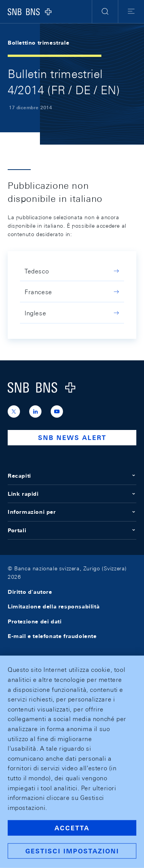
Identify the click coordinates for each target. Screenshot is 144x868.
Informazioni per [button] (72, 512)
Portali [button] (72, 530)
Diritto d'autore (30, 592)
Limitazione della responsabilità (54, 606)
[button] (105, 12)
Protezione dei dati (35, 621)
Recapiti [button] (72, 476)
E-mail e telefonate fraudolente (52, 636)
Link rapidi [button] (72, 494)
